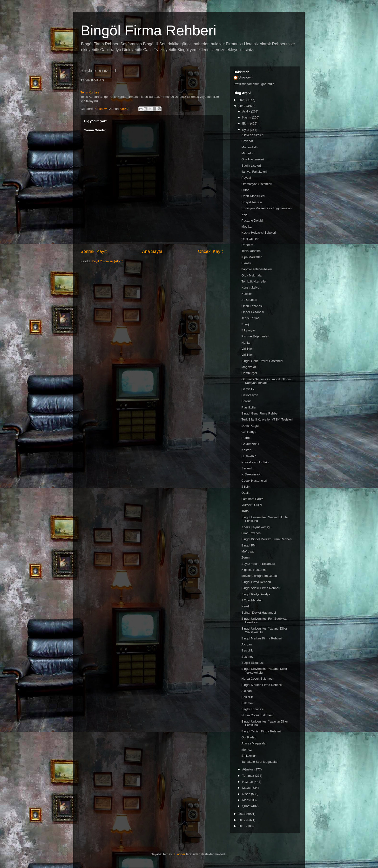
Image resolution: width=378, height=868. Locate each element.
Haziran (248, 782)
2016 (242, 826)
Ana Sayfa (152, 251)
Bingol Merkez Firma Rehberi (262, 638)
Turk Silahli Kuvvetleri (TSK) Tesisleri (267, 419)
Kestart (246, 450)
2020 (242, 100)
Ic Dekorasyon (251, 474)
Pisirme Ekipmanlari (255, 336)
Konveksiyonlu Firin (255, 462)
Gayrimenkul (250, 444)
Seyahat (247, 141)
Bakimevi (248, 657)
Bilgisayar (248, 330)
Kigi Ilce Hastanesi (254, 570)
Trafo (245, 511)
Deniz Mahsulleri (253, 196)
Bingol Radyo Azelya (256, 594)
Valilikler (247, 349)
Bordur (246, 401)
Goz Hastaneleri (253, 159)
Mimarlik (247, 153)
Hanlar (246, 343)
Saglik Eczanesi (252, 663)
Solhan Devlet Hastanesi (258, 613)
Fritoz (245, 190)
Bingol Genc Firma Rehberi (260, 413)
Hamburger (249, 373)
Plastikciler (249, 407)
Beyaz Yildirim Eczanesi (258, 564)
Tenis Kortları (90, 92)
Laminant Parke (252, 499)
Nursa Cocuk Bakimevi (257, 679)
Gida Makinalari (252, 275)
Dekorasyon (250, 395)
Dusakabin (249, 456)
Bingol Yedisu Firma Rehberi (261, 731)
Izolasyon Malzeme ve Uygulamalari (266, 208)
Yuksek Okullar (252, 505)
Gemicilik (248, 389)
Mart (246, 800)
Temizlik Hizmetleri (254, 281)
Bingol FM (248, 545)
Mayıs (247, 788)
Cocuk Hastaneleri (254, 481)
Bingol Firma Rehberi (256, 582)
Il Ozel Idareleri (252, 600)
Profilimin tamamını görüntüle (254, 84)
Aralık (247, 111)
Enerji (245, 324)
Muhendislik (250, 147)
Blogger (180, 854)
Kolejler (246, 294)
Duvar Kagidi (250, 426)
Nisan (247, 794)
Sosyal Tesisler (252, 202)
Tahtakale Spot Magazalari (260, 762)
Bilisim (246, 487)
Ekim (246, 123)
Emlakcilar (249, 756)
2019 (242, 106)
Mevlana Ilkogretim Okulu (259, 576)
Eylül (246, 130)
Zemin (246, 557)
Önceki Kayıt (210, 251)
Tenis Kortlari (250, 318)
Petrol (245, 438)
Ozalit (245, 493)
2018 (242, 814)
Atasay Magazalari (254, 743)
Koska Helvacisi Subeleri (259, 233)
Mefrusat (247, 551)
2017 (242, 820)
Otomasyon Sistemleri (257, 184)
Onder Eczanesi (253, 312)
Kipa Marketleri (252, 257)
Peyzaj (246, 178)
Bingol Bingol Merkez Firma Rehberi (266, 539)
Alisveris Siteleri (252, 135)
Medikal (247, 227)
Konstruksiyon (251, 287)
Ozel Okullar (250, 239)
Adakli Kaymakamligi (256, 527)
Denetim (247, 245)
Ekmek (246, 263)
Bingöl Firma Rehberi (148, 30)
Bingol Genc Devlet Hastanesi (262, 361)
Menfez (246, 750)
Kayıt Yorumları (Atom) (108, 261)
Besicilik (247, 650)
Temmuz (249, 776)
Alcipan (246, 644)
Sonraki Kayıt (94, 251)
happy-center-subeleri (256, 269)
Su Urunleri (249, 300)
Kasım (247, 117)
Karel (245, 606)
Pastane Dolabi (252, 220)
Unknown (246, 77)
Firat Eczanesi (251, 533)
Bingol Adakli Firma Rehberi (261, 588)
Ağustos (248, 769)
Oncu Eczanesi (252, 306)
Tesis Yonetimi (251, 251)
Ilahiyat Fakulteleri (254, 172)
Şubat (247, 806)
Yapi (244, 214)
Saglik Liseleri (251, 166)
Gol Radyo (249, 432)
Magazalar (249, 367)
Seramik (247, 468)
